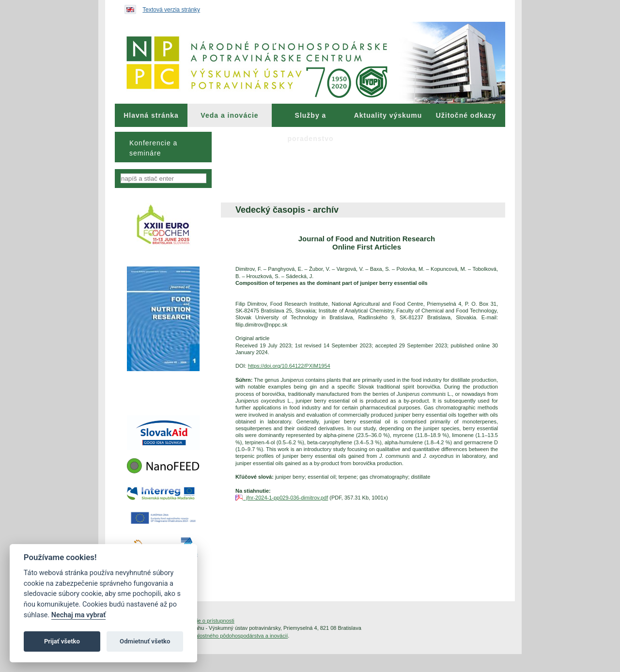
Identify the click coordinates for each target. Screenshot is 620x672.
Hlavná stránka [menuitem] (151, 115)
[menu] (163, 147)
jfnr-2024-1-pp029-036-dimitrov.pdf (286, 498)
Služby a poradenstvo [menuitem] (310, 119)
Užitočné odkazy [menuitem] (466, 115)
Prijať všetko (62, 641)
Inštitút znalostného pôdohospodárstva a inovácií (230, 636)
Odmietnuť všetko (145, 641)
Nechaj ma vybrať (78, 615)
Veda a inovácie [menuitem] (229, 115)
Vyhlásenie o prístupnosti (205, 621)
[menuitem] (151, 115)
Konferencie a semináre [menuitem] (153, 148)
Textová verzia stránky (171, 10)
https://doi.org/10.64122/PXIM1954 (289, 366)
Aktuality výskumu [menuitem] (388, 115)
